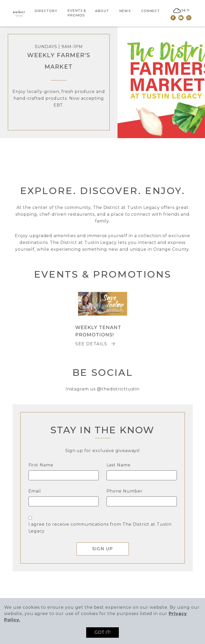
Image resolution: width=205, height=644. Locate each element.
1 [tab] (140, 160)
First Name (41, 465)
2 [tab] (156, 160)
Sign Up (102, 549)
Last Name (119, 465)
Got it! (102, 632)
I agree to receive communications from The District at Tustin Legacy (100, 528)
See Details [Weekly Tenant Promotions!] (95, 344)
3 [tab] (171, 160)
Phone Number (125, 491)
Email (35, 491)
